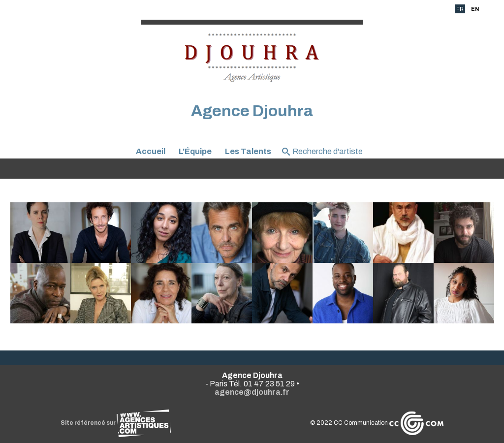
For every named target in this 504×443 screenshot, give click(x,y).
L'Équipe (195, 151)
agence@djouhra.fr (252, 392)
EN (475, 9)
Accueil (151, 151)
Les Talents (248, 151)
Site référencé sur (116, 423)
